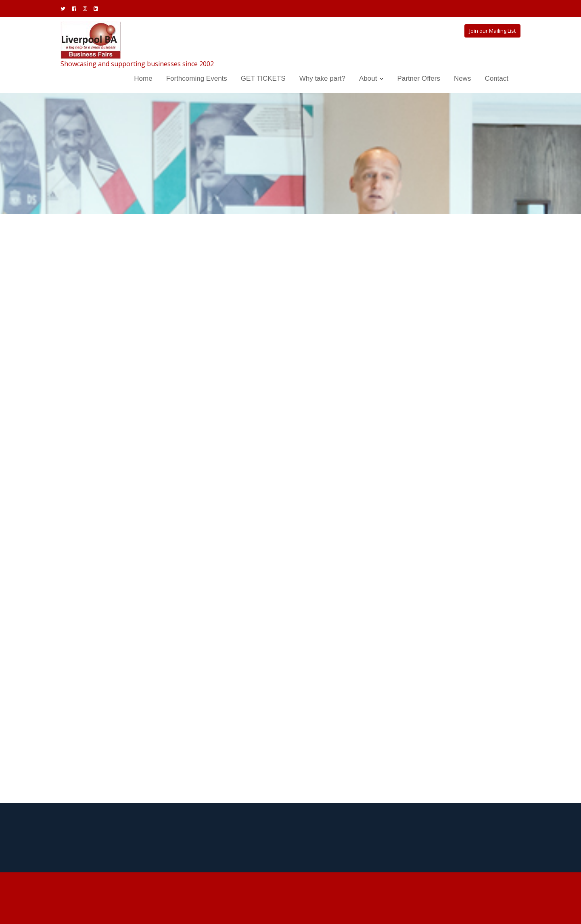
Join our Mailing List (492, 31)
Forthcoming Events (197, 78)
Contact (496, 78)
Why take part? (322, 78)
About (368, 78)
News (463, 78)
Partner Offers (418, 78)
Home (143, 78)
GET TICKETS (263, 78)
